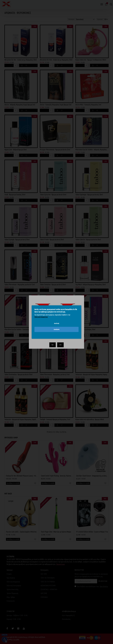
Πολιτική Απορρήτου (41, 317)
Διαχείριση (57, 329)
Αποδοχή (57, 323)
